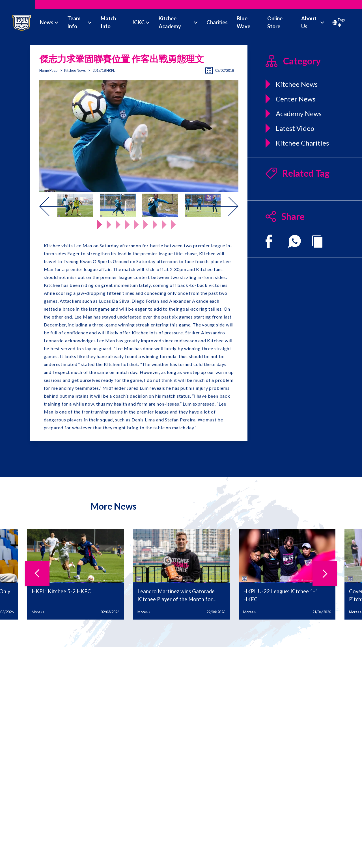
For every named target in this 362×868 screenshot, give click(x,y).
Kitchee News (75, 70)
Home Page (48, 70)
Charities (217, 22)
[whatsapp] (294, 241)
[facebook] (269, 241)
